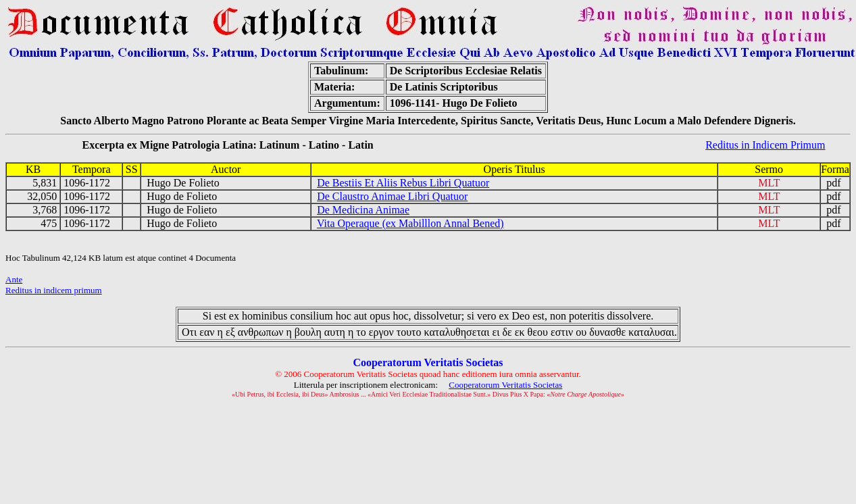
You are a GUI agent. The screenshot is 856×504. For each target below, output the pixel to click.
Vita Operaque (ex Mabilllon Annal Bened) (410, 223)
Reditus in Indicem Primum (765, 145)
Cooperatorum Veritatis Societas (505, 385)
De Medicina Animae (363, 210)
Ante (14, 279)
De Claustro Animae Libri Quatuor (392, 196)
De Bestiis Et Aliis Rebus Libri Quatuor (403, 183)
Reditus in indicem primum (54, 290)
